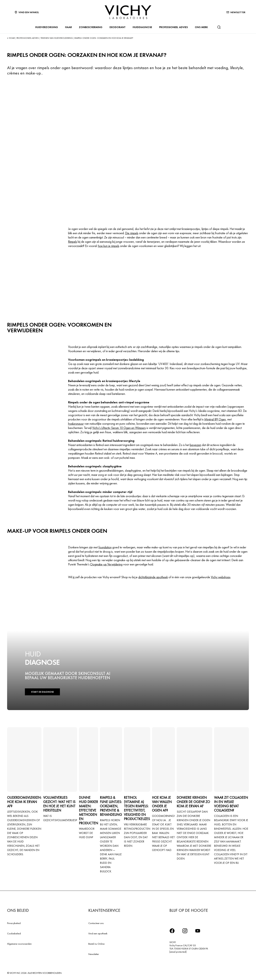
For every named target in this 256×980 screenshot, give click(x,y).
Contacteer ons (96, 923)
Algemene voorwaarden (19, 944)
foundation (105, 547)
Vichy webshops (221, 577)
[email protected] (178, 952)
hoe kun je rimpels (109, 246)
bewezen (196, 445)
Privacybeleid (14, 923)
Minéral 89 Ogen (215, 419)
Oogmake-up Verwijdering (106, 564)
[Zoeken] (219, 27)
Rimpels (73, 242)
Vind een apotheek (98, 933)
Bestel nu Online (96, 944)
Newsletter (94, 954)
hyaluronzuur (76, 424)
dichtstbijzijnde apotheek (153, 577)
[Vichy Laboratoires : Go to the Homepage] (128, 12)
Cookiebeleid (14, 933)
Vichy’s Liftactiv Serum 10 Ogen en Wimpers (119, 428)
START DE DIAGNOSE (42, 692)
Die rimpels (132, 233)
